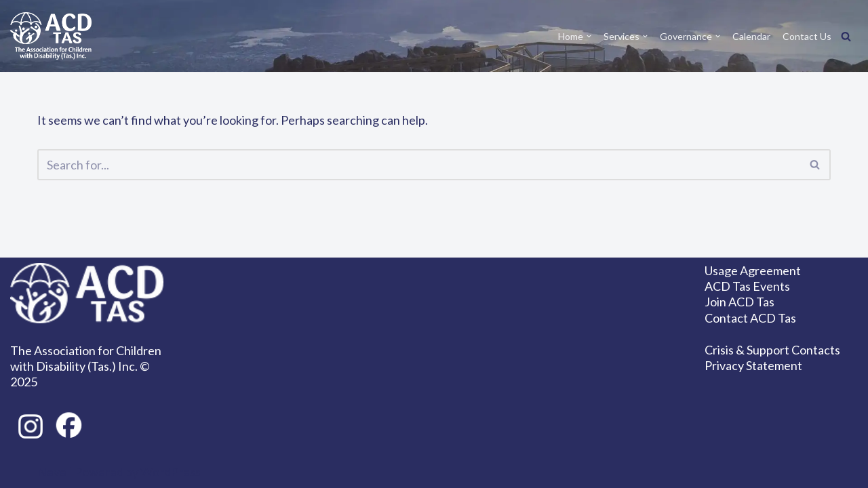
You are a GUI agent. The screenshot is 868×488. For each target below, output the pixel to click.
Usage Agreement (753, 270)
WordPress (171, 472)
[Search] (846, 36)
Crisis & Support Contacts (772, 350)
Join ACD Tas (739, 302)
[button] (589, 36)
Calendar (751, 36)
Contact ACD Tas (750, 318)
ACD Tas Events (747, 286)
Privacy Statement (753, 365)
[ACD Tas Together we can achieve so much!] (51, 36)
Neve (52, 472)
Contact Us (807, 36)
